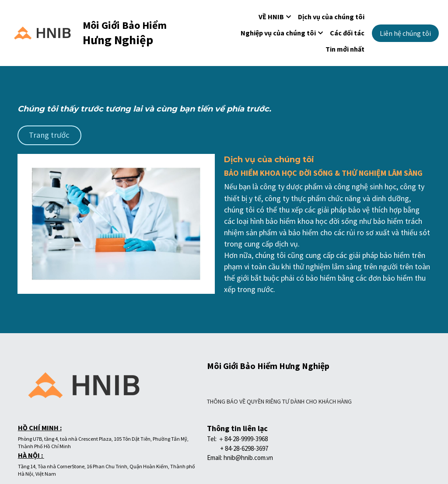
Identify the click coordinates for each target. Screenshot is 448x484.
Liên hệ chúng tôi (405, 33)
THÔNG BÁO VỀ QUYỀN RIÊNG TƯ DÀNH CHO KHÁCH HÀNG (126, 414)
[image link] (42, 32)
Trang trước (44, 134)
